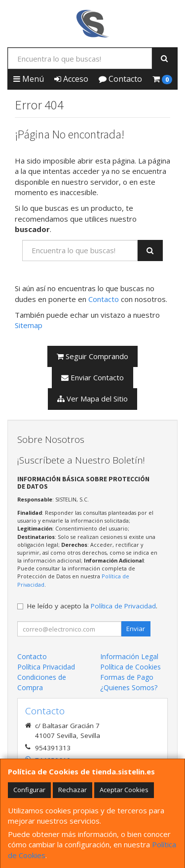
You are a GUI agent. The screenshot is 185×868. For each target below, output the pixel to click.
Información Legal (129, 656)
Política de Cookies (130, 667)
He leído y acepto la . (92, 606)
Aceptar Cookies (124, 790)
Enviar (136, 629)
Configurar (29, 790)
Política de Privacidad (123, 606)
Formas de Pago (127, 677)
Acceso (71, 79)
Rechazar (73, 790)
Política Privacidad (46, 667)
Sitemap (29, 325)
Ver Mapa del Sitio (92, 399)
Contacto (120, 79)
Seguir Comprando (92, 356)
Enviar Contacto (92, 377)
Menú (29, 79)
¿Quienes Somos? (129, 687)
